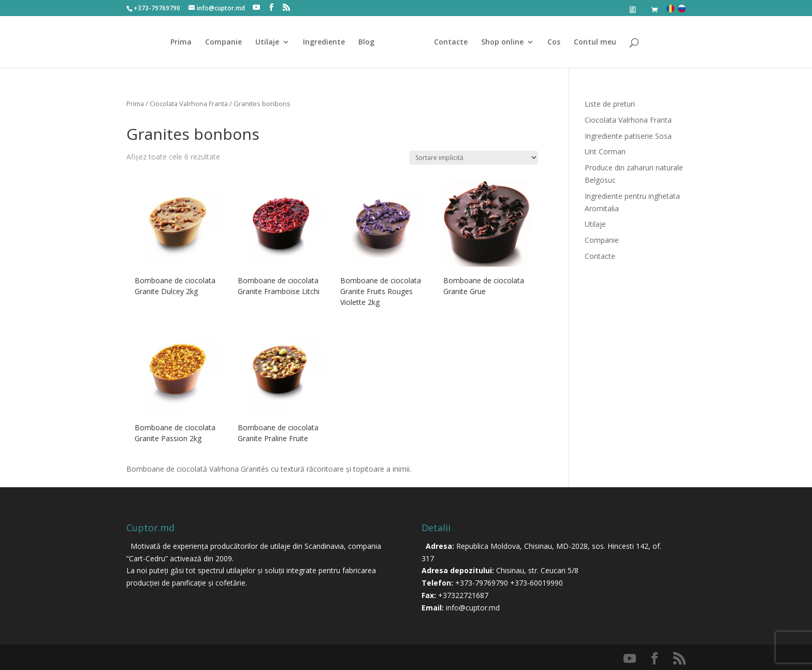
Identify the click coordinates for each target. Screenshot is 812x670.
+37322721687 (463, 595)
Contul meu (595, 42)
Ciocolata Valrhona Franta (189, 104)
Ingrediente (324, 42)
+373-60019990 (536, 583)
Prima (181, 42)
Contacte (451, 42)
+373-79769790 (482, 583)
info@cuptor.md (473, 608)
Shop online (502, 42)
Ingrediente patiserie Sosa (628, 136)
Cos (554, 42)
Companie (223, 42)
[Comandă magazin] (474, 158)
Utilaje (267, 42)
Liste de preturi (610, 104)
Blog (366, 42)
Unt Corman (605, 151)
